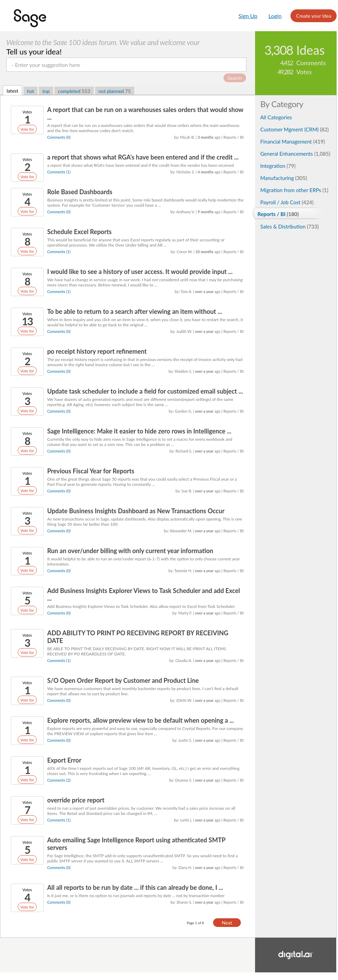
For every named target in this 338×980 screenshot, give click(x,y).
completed (74, 91)
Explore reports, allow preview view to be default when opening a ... (141, 720)
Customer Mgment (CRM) (294, 129)
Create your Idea (314, 16)
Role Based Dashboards (80, 192)
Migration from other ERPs (294, 190)
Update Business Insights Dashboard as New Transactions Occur (136, 511)
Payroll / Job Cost (287, 202)
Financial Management (293, 141)
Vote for (27, 129)
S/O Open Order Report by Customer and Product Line (123, 680)
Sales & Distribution (289, 226)
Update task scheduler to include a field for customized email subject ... (145, 391)
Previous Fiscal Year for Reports (91, 471)
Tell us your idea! (34, 51)
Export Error (64, 760)
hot (31, 91)
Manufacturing (284, 178)
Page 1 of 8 (195, 923)
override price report (76, 800)
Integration (278, 166)
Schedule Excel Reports (79, 232)
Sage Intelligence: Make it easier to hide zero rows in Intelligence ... (139, 431)
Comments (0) (59, 137)
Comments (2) (59, 780)
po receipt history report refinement (97, 351)
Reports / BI (278, 214)
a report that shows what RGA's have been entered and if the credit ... (143, 157)
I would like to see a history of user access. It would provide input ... (140, 272)
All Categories (276, 117)
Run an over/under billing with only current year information (130, 551)
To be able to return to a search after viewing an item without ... (135, 311)
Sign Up (248, 16)
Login (275, 16)
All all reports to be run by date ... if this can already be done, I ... (135, 887)
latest (12, 91)
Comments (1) (59, 172)
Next (227, 923)
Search (235, 78)
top (46, 91)
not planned (115, 91)
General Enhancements (295, 154)
